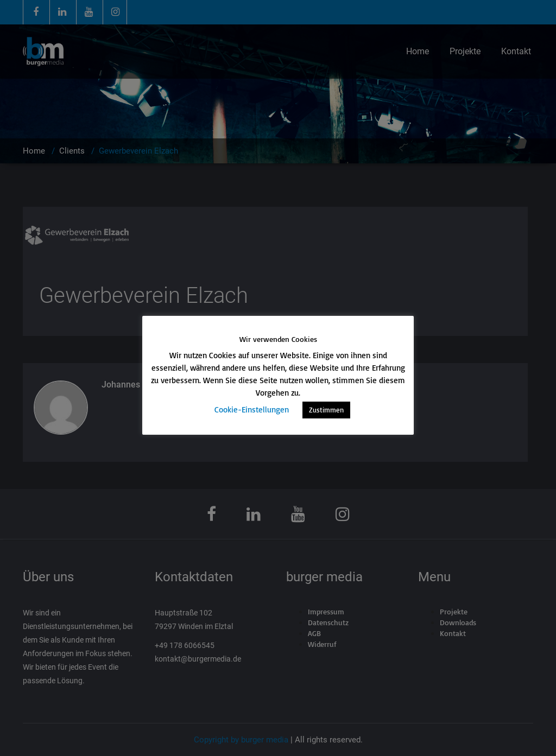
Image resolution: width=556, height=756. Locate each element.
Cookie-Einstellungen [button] (252, 409)
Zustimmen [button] (326, 410)
